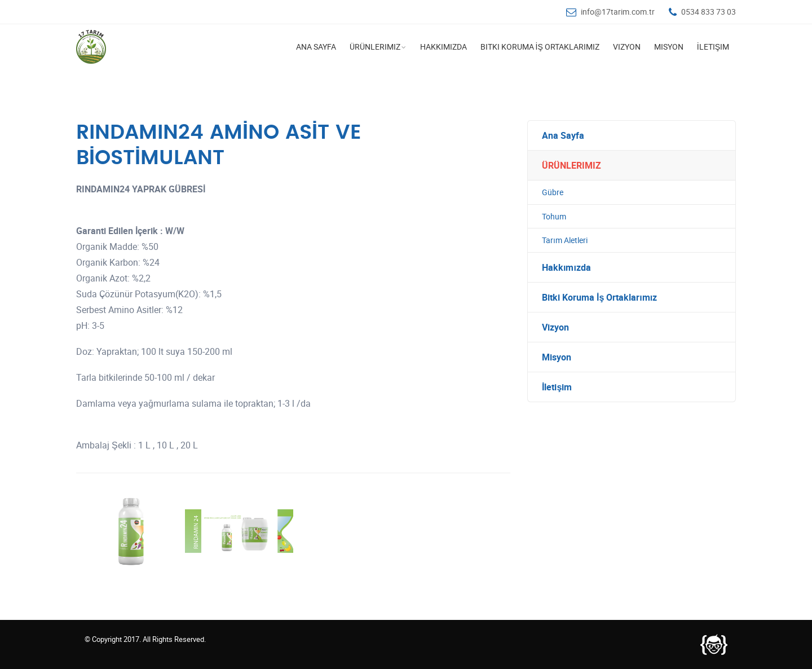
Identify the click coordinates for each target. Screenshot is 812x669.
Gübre (553, 192)
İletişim (713, 47)
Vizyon (627, 47)
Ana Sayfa (316, 47)
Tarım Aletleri (565, 240)
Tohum (554, 216)
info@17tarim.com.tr (618, 12)
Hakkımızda (443, 47)
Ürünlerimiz (375, 47)
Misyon (669, 47)
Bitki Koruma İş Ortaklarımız (540, 47)
